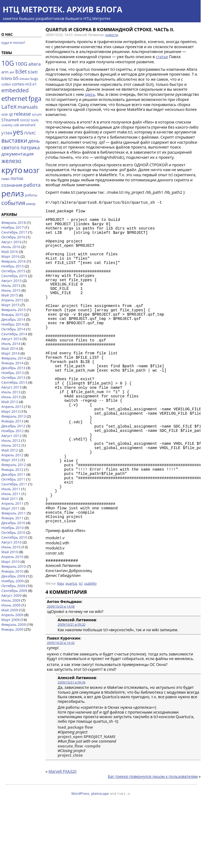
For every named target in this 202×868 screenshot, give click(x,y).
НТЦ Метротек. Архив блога (62, 9)
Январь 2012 (12, 470)
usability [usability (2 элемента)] (7, 125)
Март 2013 (11, 411)
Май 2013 (10, 402)
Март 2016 (11, 256)
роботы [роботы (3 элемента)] (31, 195)
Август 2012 (11, 436)
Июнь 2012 (11, 445)
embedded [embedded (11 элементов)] (15, 90)
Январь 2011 (12, 518)
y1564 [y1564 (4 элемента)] (7, 133)
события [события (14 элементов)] (13, 203)
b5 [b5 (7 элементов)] (16, 78)
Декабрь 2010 (13, 523)
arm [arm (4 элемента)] (5, 72)
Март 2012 (11, 460)
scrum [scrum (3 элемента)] (37, 114)
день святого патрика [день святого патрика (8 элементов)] (21, 144)
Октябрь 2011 (13, 479)
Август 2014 (11, 339)
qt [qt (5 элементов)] (11, 114)
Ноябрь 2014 (13, 324)
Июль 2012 (11, 440)
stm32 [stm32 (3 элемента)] (25, 120)
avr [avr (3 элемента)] (12, 72)
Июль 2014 (11, 344)
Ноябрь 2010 (13, 528)
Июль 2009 (11, 600)
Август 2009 (11, 595)
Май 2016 (10, 252)
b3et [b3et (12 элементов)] (21, 71)
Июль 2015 (11, 285)
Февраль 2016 (14, 261)
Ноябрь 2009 (13, 581)
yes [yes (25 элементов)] (18, 132)
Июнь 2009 (11, 605)
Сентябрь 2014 (14, 334)
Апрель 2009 (12, 615)
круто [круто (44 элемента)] (12, 170)
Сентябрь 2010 (14, 537)
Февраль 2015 (14, 310)
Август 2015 (11, 281)
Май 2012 (10, 450)
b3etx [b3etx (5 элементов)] (7, 78)
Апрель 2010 (12, 557)
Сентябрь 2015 (14, 276)
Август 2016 (11, 242)
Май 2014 (10, 348)
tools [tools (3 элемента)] (35, 120)
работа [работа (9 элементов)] (32, 185)
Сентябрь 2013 (14, 382)
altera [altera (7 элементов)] (34, 64)
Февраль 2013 (14, 416)
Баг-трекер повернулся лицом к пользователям (153, 837)
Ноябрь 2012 (13, 431)
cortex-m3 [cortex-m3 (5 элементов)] (22, 84)
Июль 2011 (11, 489)
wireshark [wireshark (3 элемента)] (28, 125)
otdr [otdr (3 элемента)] (5, 114)
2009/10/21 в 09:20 (72, 685)
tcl (81, 644)
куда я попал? (13, 43)
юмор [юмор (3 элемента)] (31, 204)
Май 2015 (10, 295)
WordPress (80, 854)
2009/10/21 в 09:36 (72, 743)
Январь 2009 (12, 629)
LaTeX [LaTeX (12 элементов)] (9, 107)
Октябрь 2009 (13, 586)
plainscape (100, 854)
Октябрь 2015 (13, 271)
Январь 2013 (12, 421)
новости (112, 35)
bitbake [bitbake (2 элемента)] (25, 79)
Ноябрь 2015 (13, 266)
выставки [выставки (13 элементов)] (14, 140)
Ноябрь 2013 (13, 373)
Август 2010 (11, 542)
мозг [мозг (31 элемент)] (31, 170)
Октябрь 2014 (13, 329)
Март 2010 (11, 562)
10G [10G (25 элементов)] (8, 63)
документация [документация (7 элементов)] (18, 154)
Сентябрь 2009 (14, 591)
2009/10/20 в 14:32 (61, 703)
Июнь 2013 (11, 397)
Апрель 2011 (12, 503)
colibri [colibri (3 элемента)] (6, 84)
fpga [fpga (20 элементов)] (35, 98)
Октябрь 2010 (13, 532)
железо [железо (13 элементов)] (11, 161)
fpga (60, 644)
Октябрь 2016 (13, 237)
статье (162, 57)
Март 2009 (11, 620)
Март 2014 (11, 353)
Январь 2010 (12, 571)
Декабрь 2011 (13, 474)
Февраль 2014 (14, 358)
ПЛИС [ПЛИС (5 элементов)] (30, 133)
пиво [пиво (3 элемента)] (5, 179)
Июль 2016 (11, 247)
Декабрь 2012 (13, 426)
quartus (71, 644)
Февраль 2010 (14, 566)
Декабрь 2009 (13, 576)
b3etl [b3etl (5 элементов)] (33, 72)
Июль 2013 (11, 392)
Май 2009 (10, 610)
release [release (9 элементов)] (22, 114)
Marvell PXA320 (62, 832)
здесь (90, 94)
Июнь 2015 (11, 290)
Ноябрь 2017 (13, 227)
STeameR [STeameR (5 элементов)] (10, 120)
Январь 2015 (12, 315)
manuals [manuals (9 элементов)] (28, 107)
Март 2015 (11, 305)
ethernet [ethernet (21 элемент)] (14, 98)
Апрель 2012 (12, 455)
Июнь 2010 (11, 547)
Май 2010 (10, 552)
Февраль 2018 (14, 223)
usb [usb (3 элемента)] (16, 125)
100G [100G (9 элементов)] (21, 64)
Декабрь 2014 (13, 319)
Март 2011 (11, 508)
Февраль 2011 (14, 513)
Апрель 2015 (12, 300)
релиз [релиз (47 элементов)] (13, 193)
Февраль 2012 (14, 465)
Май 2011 (10, 499)
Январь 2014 (12, 363)
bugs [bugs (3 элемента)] (34, 79)
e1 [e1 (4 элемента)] (35, 84)
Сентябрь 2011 (14, 484)
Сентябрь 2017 (14, 232)
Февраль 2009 (14, 624)
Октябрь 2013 (13, 377)
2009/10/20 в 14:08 (61, 667)
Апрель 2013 (12, 407)
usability (90, 644)
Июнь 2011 (11, 494)
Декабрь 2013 (13, 368)
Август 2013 (11, 387)
